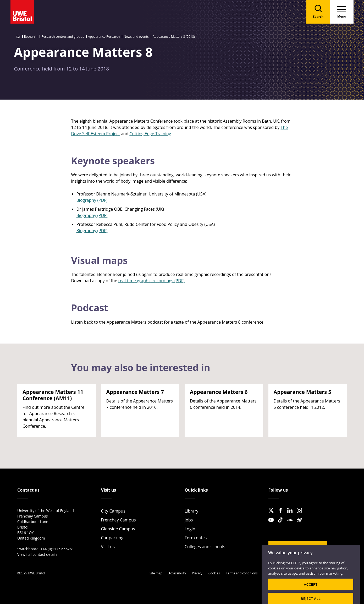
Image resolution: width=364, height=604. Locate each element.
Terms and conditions (242, 573)
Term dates (196, 538)
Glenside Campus (118, 529)
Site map (156, 573)
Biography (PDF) (92, 200)
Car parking (112, 538)
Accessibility (177, 573)
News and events (136, 37)
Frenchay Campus (118, 520)
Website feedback (294, 548)
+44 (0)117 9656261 (57, 549)
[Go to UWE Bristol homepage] (18, 37)
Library (191, 511)
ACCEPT (311, 592)
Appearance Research (104, 37)
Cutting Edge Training (150, 134)
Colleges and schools (205, 547)
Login (190, 529)
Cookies (214, 573)
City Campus (113, 511)
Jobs (189, 520)
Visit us (108, 547)
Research (31, 37)
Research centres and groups (63, 37)
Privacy (197, 573)
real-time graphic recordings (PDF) (151, 281)
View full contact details (37, 554)
